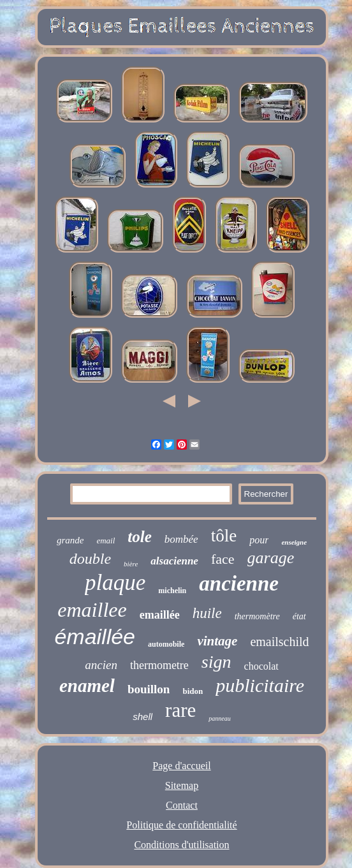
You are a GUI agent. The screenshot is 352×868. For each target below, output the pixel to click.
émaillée (95, 636)
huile (207, 613)
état (299, 616)
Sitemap (182, 785)
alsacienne (174, 561)
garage (271, 558)
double (90, 559)
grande (70, 540)
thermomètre (257, 616)
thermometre (159, 665)
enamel (87, 686)
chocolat (261, 666)
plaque (115, 583)
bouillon (149, 689)
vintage (217, 641)
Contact (182, 805)
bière (131, 564)
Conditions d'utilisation (181, 845)
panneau (219, 718)
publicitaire (260, 685)
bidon (193, 691)
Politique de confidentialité (181, 825)
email (106, 541)
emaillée (160, 615)
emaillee (92, 610)
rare (180, 710)
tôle (224, 536)
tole (140, 537)
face (223, 559)
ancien (101, 665)
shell (143, 717)
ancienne (239, 584)
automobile (166, 644)
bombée (181, 539)
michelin (172, 591)
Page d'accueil (181, 766)
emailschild (279, 642)
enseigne (294, 542)
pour (259, 540)
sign (216, 662)
